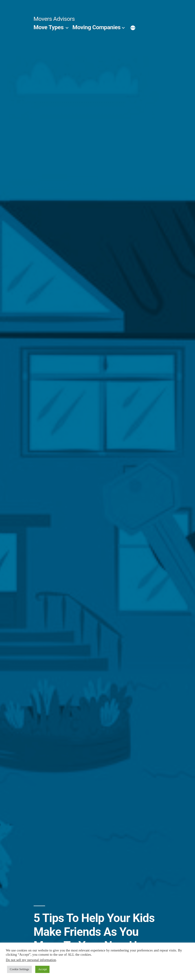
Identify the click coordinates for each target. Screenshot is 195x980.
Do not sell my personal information (31, 960)
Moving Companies (96, 27)
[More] (133, 28)
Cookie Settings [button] (19, 969)
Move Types (49, 27)
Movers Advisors (54, 19)
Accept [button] (42, 969)
